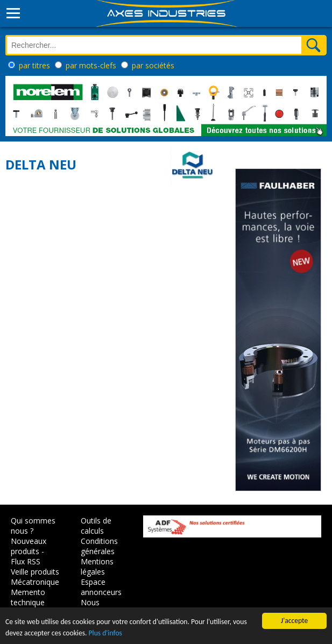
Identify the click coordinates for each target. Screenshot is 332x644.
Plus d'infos (105, 634)
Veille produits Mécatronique (35, 577)
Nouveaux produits (29, 546)
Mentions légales (97, 567)
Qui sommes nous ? (33, 526)
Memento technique (28, 597)
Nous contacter (97, 607)
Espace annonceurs (101, 587)
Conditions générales (99, 546)
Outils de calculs (96, 526)
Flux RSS (26, 561)
